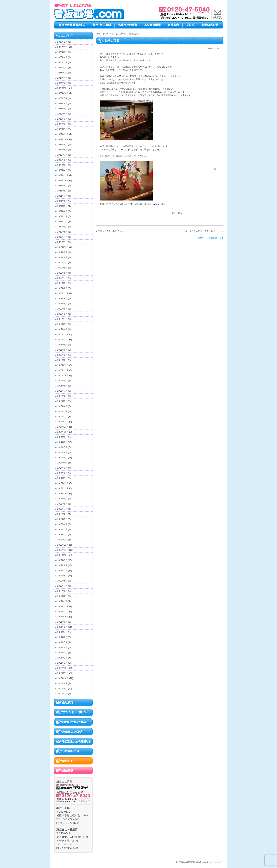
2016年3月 (62, 355)
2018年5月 (62, 314)
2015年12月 (63, 365)
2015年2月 (62, 417)
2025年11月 (63, 47)
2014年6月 (62, 452)
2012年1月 (62, 601)
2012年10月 (63, 555)
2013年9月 (62, 499)
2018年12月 (63, 293)
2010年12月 (63, 668)
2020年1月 (62, 242)
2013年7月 (62, 509)
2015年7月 (62, 391)
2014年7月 (62, 447)
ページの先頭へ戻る (214, 238)
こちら (156, 204)
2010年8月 (62, 689)
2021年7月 (62, 196)
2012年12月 (63, 545)
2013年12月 (63, 483)
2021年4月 (62, 211)
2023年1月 (62, 129)
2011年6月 (62, 637)
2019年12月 (63, 247)
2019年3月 (62, 283)
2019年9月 (62, 252)
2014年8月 (62, 442)
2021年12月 (63, 175)
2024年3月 (62, 83)
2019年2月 (62, 288)
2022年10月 (63, 139)
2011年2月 (62, 658)
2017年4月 (62, 329)
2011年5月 (62, 642)
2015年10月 (63, 376)
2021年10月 (63, 181)
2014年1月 (62, 478)
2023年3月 (62, 119)
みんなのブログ (64, 36)
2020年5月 (62, 232)
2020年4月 (62, 237)
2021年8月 (62, 191)
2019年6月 (62, 268)
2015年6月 (62, 396)
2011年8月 (62, 627)
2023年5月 (62, 109)
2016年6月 (62, 350)
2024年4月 (62, 78)
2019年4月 (62, 278)
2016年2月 (62, 360)
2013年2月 (62, 535)
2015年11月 (63, 370)
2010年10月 (63, 678)
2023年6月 (62, 104)
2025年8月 (62, 52)
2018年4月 (62, 319)
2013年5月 (62, 519)
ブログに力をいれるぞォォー (112, 231)
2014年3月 (62, 468)
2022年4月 (62, 170)
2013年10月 (63, 494)
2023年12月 (63, 88)
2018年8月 (62, 304)
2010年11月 (63, 673)
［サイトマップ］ (216, 862)
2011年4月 (62, 648)
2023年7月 (62, 98)
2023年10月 (63, 93)
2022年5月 (62, 165)
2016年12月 (63, 334)
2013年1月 (62, 540)
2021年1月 (62, 222)
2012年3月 (62, 591)
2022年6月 (62, 160)
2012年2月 (62, 596)
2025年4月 (62, 57)
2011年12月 (63, 606)
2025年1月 (62, 73)
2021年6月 (62, 201)
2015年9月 (62, 381)
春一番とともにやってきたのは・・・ (203, 231)
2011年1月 (62, 663)
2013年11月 (63, 488)
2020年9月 (62, 227)
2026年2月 (62, 42)
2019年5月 (62, 273)
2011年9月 (62, 622)
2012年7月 (62, 571)
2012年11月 (63, 550)
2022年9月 (62, 145)
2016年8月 (62, 345)
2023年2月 (62, 124)
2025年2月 (62, 68)
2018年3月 (62, 324)
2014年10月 (63, 432)
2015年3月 (62, 411)
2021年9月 (62, 186)
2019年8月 (62, 257)
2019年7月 (62, 263)
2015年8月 (62, 386)
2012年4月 (62, 586)
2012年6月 (62, 576)
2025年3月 (62, 62)
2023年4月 (62, 114)
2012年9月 (62, 560)
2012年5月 (62, 581)
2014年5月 (62, 458)
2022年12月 (63, 134)
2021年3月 (62, 216)
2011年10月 (63, 617)
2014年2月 (62, 473)
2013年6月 (62, 514)
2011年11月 (63, 612)
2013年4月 (62, 524)
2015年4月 (62, 406)
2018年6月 (62, 309)
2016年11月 (63, 340)
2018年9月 (62, 299)
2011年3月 (62, 653)
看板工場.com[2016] (184, 862)
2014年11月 (63, 427)
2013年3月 (62, 529)
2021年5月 (62, 206)
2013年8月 (62, 504)
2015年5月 (62, 401)
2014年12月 (63, 422)
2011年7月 (62, 632)
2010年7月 (62, 694)
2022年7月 (62, 155)
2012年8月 (62, 565)
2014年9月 (62, 437)
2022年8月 (62, 150)
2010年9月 (62, 683)
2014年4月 (62, 463)
